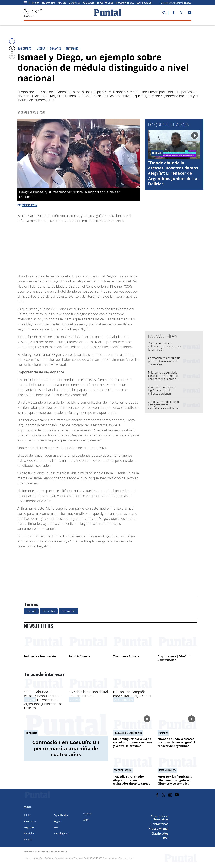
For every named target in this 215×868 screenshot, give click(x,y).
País (56, 827)
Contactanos (159, 824)
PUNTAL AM (30, 700)
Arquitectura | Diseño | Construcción (174, 658)
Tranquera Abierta (126, 656)
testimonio (69, 611)
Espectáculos (105, 3)
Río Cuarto (48, 3)
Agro (86, 820)
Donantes (49, 611)
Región (62, 3)
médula (31, 611)
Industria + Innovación (40, 656)
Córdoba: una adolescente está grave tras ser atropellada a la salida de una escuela (164, 407)
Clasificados (144, 3)
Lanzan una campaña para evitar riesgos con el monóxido (132, 696)
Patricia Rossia (30, 205)
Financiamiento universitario (128, 733)
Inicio (35, 3)
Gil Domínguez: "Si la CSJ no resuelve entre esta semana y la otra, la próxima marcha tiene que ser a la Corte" (132, 746)
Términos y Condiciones (34, 852)
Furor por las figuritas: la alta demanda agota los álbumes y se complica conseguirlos (175, 782)
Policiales (88, 3)
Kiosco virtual (125, 3)
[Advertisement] (113, 247)
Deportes (74, 3)
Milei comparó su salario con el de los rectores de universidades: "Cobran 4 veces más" (163, 377)
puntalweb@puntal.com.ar (121, 858)
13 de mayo (74, 700)
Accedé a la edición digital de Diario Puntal (88, 694)
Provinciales (31, 733)
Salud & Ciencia (79, 656)
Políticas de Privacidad (57, 852)
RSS (166, 838)
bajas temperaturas (124, 700)
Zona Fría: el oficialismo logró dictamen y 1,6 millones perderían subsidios (162, 392)
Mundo (87, 814)
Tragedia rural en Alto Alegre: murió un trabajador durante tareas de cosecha (132, 782)
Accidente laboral (123, 770)
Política (28, 839)
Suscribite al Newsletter (160, 818)
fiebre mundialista (167, 770)
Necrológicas (61, 833)
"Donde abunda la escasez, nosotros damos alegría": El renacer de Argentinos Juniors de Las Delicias (174, 173)
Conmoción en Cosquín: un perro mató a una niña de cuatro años (164, 361)
